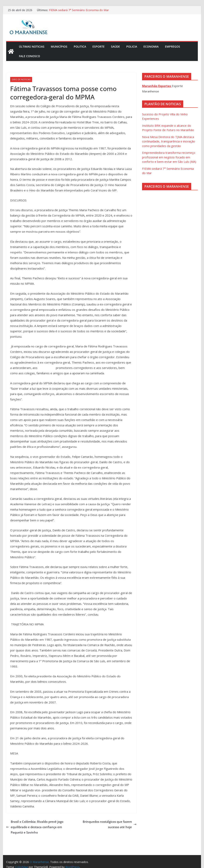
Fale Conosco (29, 56)
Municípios (59, 47)
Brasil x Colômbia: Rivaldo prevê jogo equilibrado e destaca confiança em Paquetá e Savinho (35, 827)
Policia (132, 47)
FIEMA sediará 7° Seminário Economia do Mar (79, 10)
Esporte (99, 47)
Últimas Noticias (32, 47)
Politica (80, 47)
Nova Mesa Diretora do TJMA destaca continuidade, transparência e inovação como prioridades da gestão (169, 141)
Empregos (173, 47)
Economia (151, 47)
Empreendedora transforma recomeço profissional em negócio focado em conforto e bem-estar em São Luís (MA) (169, 157)
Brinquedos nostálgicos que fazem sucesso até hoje (110, 824)
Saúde (115, 47)
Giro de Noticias (21, 79)
